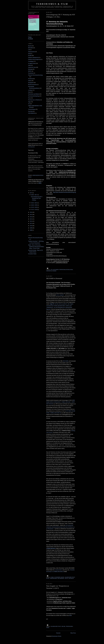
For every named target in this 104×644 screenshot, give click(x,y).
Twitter (30, 37)
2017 (31, 193)
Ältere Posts (73, 633)
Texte (66, 578)
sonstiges (30, 90)
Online (63, 626)
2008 (31, 230)
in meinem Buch (58, 570)
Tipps (48, 628)
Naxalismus (31, 73)
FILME (52, 577)
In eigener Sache (59, 577)
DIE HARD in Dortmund (54, 278)
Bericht (30, 46)
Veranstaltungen (51, 271)
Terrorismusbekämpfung (34, 96)
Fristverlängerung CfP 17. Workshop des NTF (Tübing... (37, 198)
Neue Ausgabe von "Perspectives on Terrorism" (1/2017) (58, 587)
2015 (31, 214)
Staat (48, 578)
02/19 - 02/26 (34, 207)
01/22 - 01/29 (34, 209)
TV (29, 104)
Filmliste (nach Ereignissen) (34, 59)
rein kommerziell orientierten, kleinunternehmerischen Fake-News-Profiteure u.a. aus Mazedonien (60, 527)
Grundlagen (31, 61)
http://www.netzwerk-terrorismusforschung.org (64, 192)
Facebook (30, 39)
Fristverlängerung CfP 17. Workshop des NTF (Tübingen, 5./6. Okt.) (61, 16)
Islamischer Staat (70, 577)
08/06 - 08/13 (34, 195)
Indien (30, 65)
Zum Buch (71, 578)
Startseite (58, 633)
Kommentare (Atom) (56, 636)
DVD (29, 54)
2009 (31, 228)
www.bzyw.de (31, 147)
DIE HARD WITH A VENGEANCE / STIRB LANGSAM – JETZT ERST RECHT (61, 402)
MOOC (30, 71)
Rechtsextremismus (33, 84)
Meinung (30, 69)
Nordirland (31, 79)
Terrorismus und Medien (57, 578)
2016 (31, 212)
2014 (31, 217)
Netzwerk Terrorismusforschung (63, 270)
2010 (31, 226)
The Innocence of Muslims (34, 100)
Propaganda (69, 626)
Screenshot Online (32, 254)
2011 (31, 223)
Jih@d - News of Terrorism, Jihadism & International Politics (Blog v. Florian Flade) (36, 247)
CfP (52, 270)
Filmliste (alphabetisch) (33, 57)
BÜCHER (30, 48)
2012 (31, 221)
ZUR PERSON (32, 113)
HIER (70, 615)
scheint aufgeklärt (60, 295)
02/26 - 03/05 (34, 205)
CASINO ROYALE (51, 548)
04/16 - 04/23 (34, 203)
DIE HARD (66, 361)
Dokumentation (32, 52)
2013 (31, 219)
